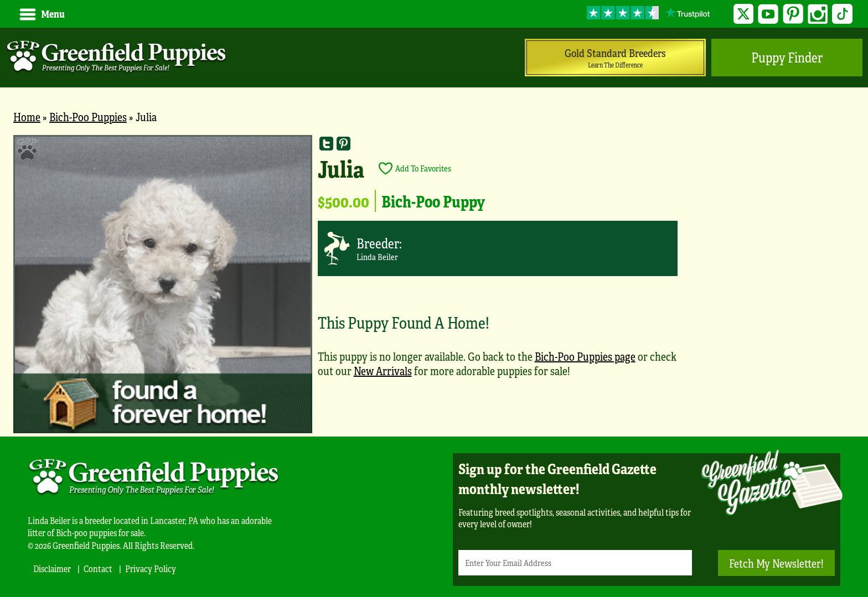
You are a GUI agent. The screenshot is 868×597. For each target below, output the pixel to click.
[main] (434, 286)
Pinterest (793, 14)
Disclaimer (52, 569)
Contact (98, 569)
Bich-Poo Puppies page (585, 356)
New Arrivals (383, 370)
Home (27, 116)
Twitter (744, 14)
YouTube (768, 14)
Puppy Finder (787, 57)
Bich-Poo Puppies (88, 116)
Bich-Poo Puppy (433, 201)
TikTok (842, 14)
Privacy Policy (151, 569)
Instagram (818, 14)
